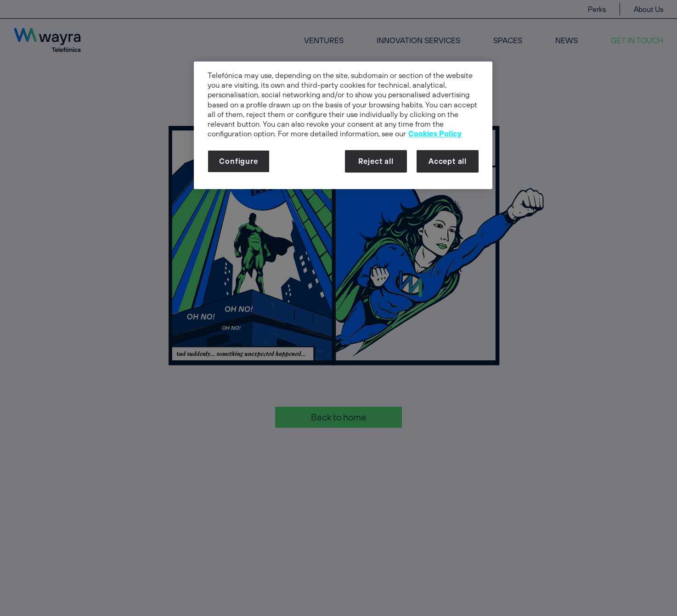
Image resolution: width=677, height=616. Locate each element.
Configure (238, 161)
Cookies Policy (435, 134)
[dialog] (343, 125)
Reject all (376, 161)
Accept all (448, 161)
